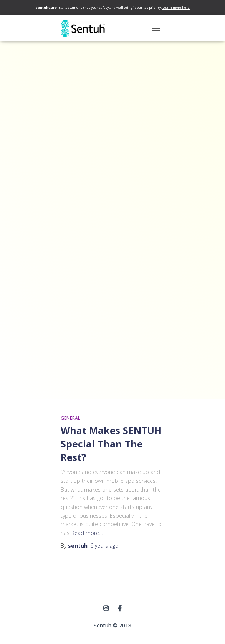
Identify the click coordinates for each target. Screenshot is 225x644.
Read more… (87, 533)
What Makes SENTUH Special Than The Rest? (111, 444)
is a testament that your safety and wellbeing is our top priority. (112, 7)
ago (104, 546)
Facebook (120, 609)
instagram (106, 609)
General (70, 418)
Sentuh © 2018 (112, 625)
